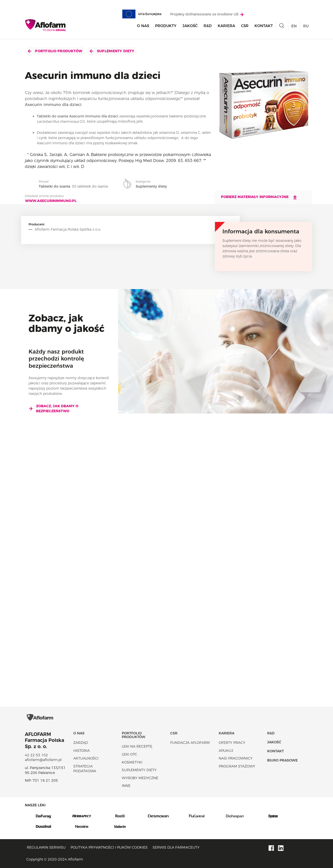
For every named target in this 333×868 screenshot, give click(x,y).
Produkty (166, 26)
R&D (208, 26)
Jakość (190, 26)
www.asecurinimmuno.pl (51, 201)
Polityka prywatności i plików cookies (109, 847)
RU (306, 26)
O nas (143, 26)
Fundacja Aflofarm (190, 743)
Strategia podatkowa (85, 769)
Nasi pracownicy (236, 758)
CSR (245, 26)
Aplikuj (226, 751)
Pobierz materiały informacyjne (259, 197)
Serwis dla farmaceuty (176, 847)
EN (294, 26)
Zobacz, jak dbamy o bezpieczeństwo (53, 408)
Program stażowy (237, 766)
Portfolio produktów (55, 51)
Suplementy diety (112, 51)
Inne (126, 786)
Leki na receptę (137, 746)
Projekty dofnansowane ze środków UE (207, 14)
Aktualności (86, 758)
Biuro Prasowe (282, 760)
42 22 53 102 (36, 755)
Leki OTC (129, 754)
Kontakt (264, 26)
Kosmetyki (132, 762)
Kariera (226, 26)
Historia (82, 751)
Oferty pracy (232, 743)
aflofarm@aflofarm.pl (43, 760)
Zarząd (81, 743)
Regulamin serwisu (46, 847)
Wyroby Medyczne (140, 778)
